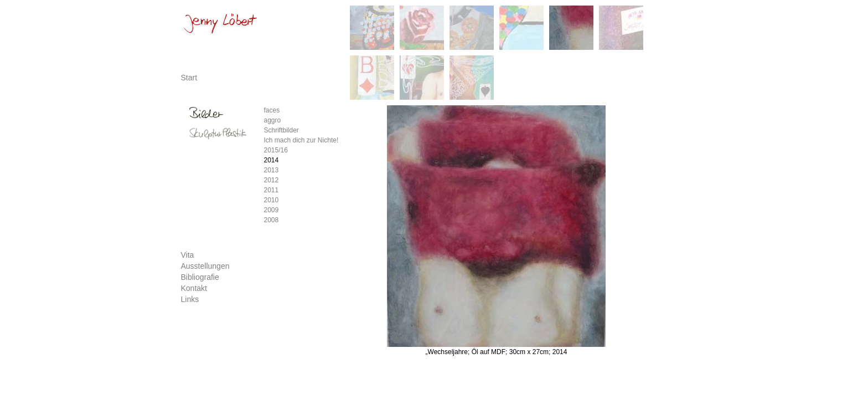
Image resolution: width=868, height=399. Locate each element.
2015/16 (276, 150)
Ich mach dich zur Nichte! (301, 140)
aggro (273, 120)
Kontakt (194, 288)
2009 (272, 210)
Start (189, 78)
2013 (272, 170)
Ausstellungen (205, 266)
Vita (188, 255)
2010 (272, 200)
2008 (272, 220)
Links (190, 299)
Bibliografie (200, 277)
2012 (272, 180)
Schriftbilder (281, 130)
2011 (272, 190)
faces (272, 110)
